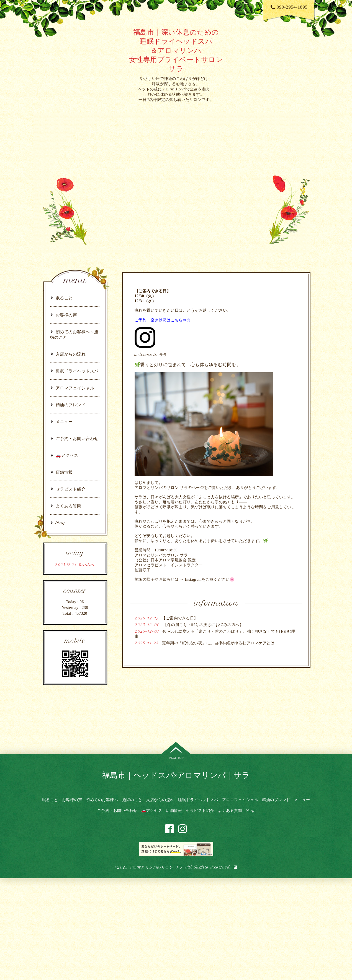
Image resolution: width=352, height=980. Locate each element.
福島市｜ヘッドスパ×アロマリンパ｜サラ (176, 775)
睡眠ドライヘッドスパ (77, 371)
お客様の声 (66, 315)
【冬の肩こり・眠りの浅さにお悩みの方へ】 (203, 625)
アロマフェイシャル (75, 388)
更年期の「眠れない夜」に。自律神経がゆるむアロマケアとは (218, 643)
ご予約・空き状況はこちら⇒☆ (163, 320)
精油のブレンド (71, 405)
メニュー (64, 422)
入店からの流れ (71, 354)
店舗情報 (64, 472)
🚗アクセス (67, 455)
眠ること (64, 298)
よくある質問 (69, 506)
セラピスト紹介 (71, 489)
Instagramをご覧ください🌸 (210, 579)
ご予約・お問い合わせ (77, 438)
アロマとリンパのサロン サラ (156, 867)
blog (61, 523)
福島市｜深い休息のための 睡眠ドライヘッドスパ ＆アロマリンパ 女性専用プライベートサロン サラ (176, 50)
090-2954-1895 (289, 7)
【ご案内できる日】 (180, 618)
